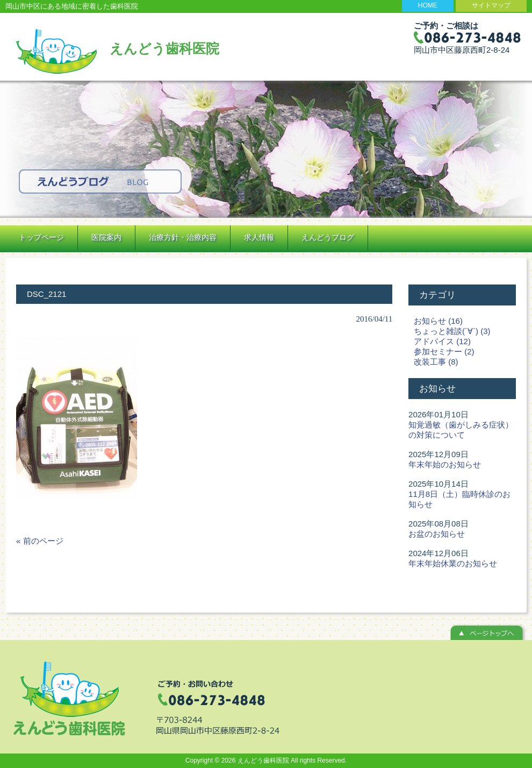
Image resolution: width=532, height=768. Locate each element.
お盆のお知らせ (437, 534)
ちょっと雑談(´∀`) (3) (452, 331)
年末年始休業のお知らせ (453, 563)
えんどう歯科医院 (164, 48)
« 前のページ (40, 541)
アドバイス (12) (442, 341)
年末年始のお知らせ (445, 464)
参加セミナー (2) (444, 351)
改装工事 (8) (436, 362)
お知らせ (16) (438, 321)
